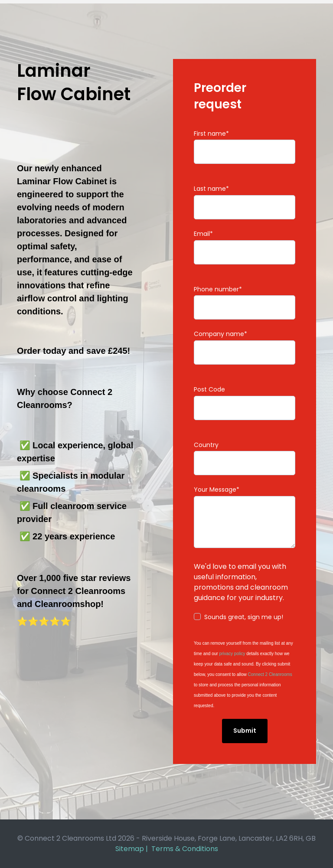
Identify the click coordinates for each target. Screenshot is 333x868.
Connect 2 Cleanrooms (270, 674)
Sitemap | (133, 849)
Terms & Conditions (185, 849)
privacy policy (232, 654)
